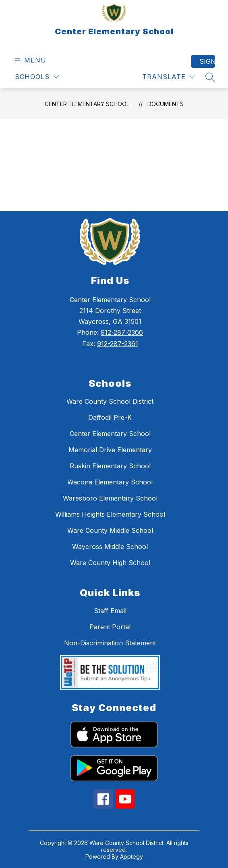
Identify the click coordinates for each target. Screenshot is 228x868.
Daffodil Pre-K (110, 417)
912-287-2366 (122, 332)
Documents (166, 104)
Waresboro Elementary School (110, 498)
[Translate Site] (169, 77)
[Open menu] (30, 60)
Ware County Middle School (110, 530)
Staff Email (110, 611)
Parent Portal (110, 627)
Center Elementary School (87, 104)
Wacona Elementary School (110, 482)
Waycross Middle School (110, 547)
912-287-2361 (118, 344)
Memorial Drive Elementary (110, 450)
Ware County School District (110, 401)
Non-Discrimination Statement (110, 643)
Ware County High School (110, 563)
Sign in (207, 61)
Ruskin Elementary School (110, 466)
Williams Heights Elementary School (110, 514)
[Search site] (210, 77)
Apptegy (132, 857)
